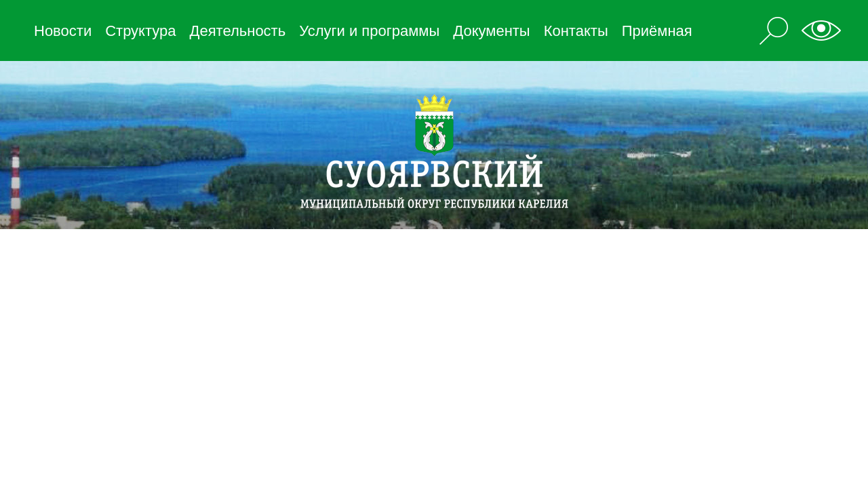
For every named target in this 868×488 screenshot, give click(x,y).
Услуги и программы (369, 31)
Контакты (576, 31)
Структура (140, 31)
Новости (63, 31)
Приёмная (657, 31)
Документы (491, 31)
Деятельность (238, 31)
